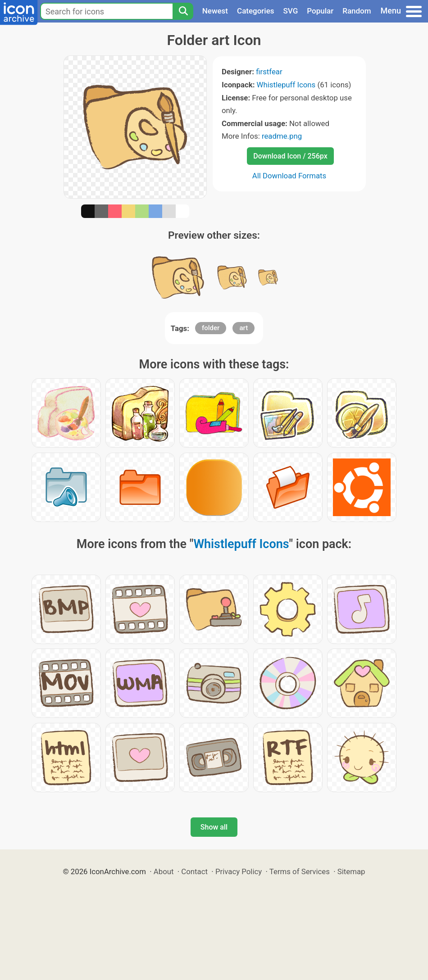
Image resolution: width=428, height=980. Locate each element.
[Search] (183, 11)
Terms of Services (300, 871)
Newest (215, 11)
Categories (256, 11)
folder (211, 328)
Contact (194, 871)
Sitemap (351, 871)
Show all (214, 827)
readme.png (282, 136)
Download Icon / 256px (290, 156)
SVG (291, 11)
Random (357, 11)
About (164, 871)
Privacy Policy (239, 871)
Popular (320, 11)
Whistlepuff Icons (286, 85)
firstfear (269, 72)
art (244, 328)
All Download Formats (289, 176)
